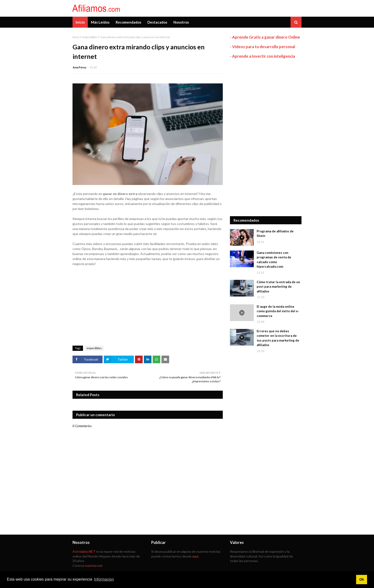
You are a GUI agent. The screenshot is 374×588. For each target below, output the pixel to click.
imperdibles (90, 37)
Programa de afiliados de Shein (275, 234)
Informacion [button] (104, 579)
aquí (195, 556)
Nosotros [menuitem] (181, 22)
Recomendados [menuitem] (128, 22)
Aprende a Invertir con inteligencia (264, 56)
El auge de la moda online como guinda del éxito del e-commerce (278, 311)
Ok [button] (361, 579)
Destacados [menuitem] (157, 22)
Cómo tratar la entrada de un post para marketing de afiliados (278, 287)
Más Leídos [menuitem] (100, 22)
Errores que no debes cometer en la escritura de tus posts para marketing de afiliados (278, 338)
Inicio (76, 37)
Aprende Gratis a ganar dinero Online (266, 37)
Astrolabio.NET (84, 551)
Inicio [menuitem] (80, 22)
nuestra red (94, 565)
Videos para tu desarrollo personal (264, 47)
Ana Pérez (80, 67)
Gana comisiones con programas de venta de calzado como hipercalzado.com (274, 260)
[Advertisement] (266, 138)
